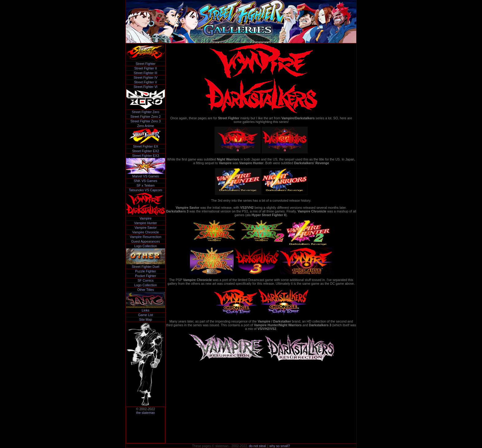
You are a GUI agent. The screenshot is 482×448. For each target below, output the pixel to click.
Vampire (146, 218)
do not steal (257, 446)
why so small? (280, 446)
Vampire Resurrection (145, 237)
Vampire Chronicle (146, 232)
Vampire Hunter (146, 223)
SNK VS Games (145, 181)
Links (146, 310)
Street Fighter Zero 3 (145, 121)
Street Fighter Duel (146, 267)
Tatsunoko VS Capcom (145, 190)
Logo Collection (146, 246)
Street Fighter (146, 64)
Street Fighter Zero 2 (145, 117)
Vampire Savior (145, 228)
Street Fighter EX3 (146, 156)
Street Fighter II (146, 68)
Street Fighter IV (146, 77)
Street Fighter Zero (146, 112)
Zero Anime (146, 126)
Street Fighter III (145, 73)
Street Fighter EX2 (146, 151)
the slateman (146, 413)
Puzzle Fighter (145, 271)
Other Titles (145, 290)
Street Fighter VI (146, 87)
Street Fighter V (146, 82)
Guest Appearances (146, 241)
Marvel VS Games (145, 176)
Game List (146, 315)
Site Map (145, 319)
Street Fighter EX (146, 146)
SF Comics (145, 280)
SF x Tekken (145, 185)
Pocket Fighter (146, 276)
